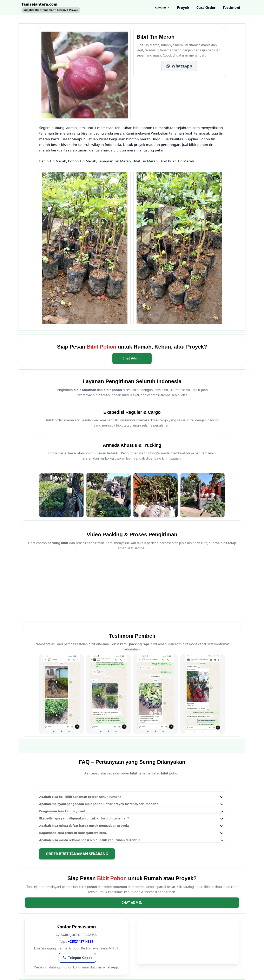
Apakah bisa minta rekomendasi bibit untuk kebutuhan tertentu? (90, 840)
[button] (179, 66)
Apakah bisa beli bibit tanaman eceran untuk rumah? (80, 797)
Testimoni (231, 8)
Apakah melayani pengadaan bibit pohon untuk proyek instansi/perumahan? (98, 804)
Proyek (183, 8)
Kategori (162, 8)
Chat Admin (132, 358)
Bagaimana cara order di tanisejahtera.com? (73, 833)
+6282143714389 (80, 941)
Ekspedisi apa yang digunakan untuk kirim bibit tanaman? (84, 818)
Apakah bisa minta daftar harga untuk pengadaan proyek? (84, 825)
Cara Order (206, 8)
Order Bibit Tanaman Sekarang (77, 854)
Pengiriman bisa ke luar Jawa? (62, 811)
